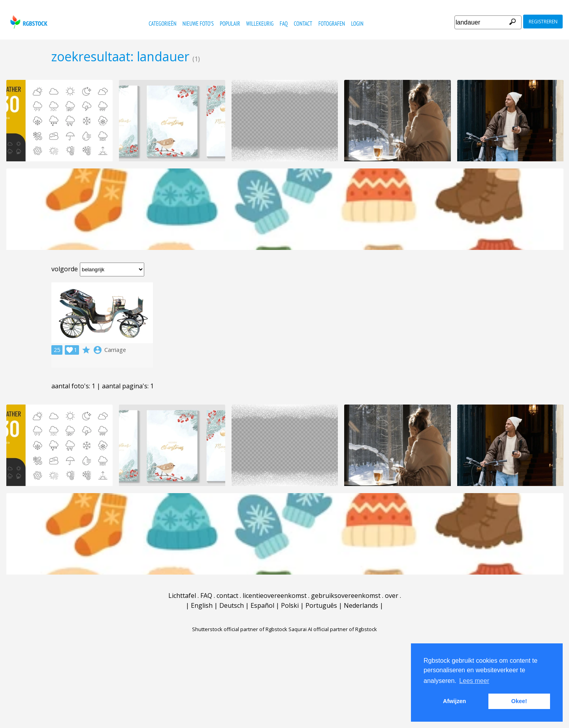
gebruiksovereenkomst (346, 596)
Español (262, 605)
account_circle (98, 350)
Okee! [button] (519, 701)
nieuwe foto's (198, 24)
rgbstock (28, 22)
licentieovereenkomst (275, 596)
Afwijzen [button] (454, 701)
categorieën (162, 24)
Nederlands (361, 605)
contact (303, 24)
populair (230, 24)
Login (357, 24)
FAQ (284, 24)
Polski (290, 605)
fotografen (332, 24)
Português (321, 605)
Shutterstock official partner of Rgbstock (240, 629)
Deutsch (232, 605)
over (392, 596)
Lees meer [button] (474, 681)
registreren (543, 22)
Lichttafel (182, 596)
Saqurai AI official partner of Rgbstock (333, 629)
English (202, 605)
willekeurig (260, 24)
